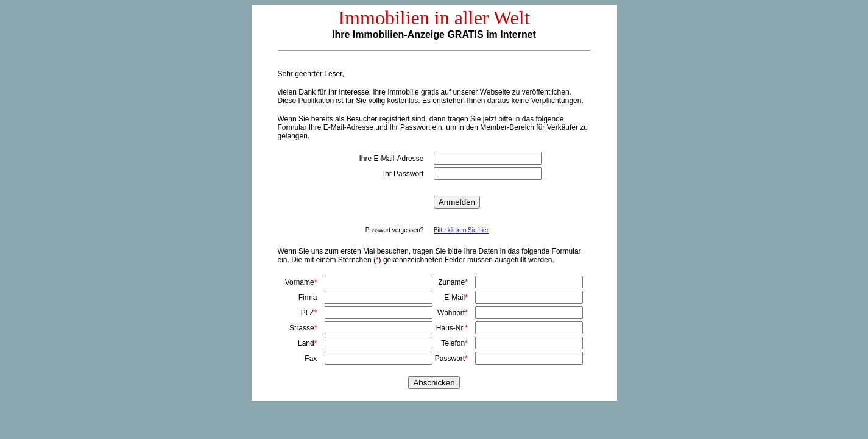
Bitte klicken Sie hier (461, 230)
